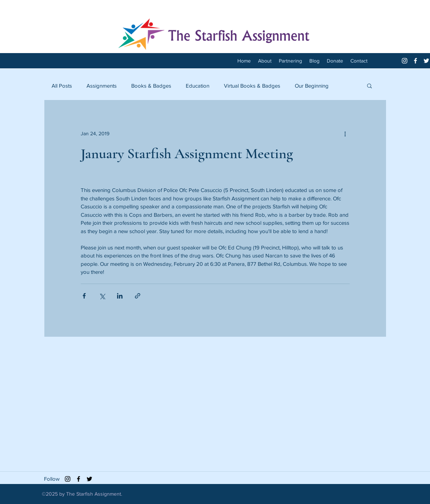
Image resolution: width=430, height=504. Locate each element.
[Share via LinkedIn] (120, 296)
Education (198, 86)
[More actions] (345, 133)
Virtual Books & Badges (252, 86)
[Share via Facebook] (84, 296)
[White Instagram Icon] (405, 61)
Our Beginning (312, 86)
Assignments (102, 86)
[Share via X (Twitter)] (102, 296)
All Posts (62, 86)
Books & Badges (151, 86)
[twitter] (426, 61)
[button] (369, 85)
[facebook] (415, 61)
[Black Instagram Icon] (68, 479)
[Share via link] (138, 296)
